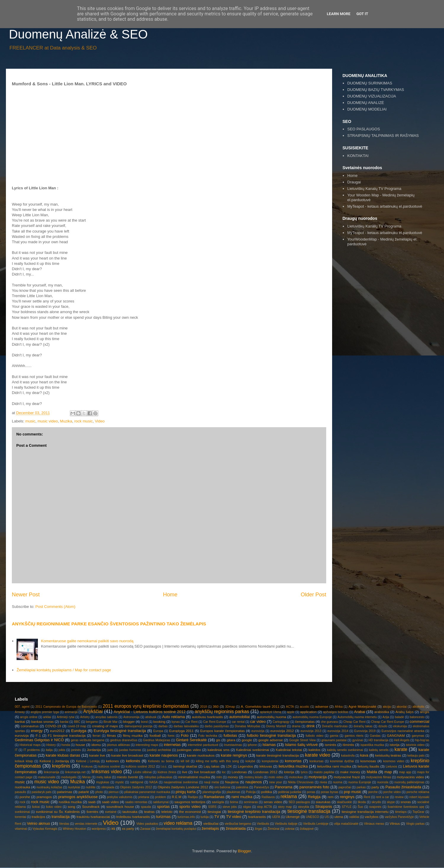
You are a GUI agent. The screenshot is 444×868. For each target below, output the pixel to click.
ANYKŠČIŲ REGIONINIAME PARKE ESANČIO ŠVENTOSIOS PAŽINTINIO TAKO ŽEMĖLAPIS (109, 624)
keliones (112, 761)
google (247, 740)
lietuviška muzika (293, 766)
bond (144, 722)
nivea (323, 782)
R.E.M (176, 797)
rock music (83, 421)
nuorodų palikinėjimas (409, 782)
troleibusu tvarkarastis (133, 817)
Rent (367, 797)
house (80, 745)
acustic (305, 707)
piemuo (114, 792)
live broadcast (205, 772)
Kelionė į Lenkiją (88, 761)
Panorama (284, 787)
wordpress (99, 829)
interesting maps (147, 745)
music (30, 421)
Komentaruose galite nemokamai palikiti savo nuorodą (87, 641)
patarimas (65, 792)
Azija (386, 717)
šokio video (54, 807)
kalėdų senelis (379, 750)
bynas (176, 722)
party (375, 787)
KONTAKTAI (358, 156)
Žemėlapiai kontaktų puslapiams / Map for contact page (64, 670)
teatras (149, 812)
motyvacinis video (410, 777)
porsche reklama (418, 792)
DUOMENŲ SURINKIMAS (370, 83)
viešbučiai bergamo (238, 824)
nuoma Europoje (360, 782)
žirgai (258, 829)
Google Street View (303, 740)
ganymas (418, 736)
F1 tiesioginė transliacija (67, 735)
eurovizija (258, 731)
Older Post (313, 595)
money (233, 777)
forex (171, 736)
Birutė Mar (110, 722)
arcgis (425, 712)
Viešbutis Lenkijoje (316, 824)
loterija (289, 772)
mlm (219, 777)
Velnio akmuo (38, 823)
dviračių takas (363, 726)
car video (258, 722)
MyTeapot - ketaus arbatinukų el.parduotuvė (385, 206)
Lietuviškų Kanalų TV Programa (374, 189)
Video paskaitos (147, 824)
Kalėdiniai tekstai (289, 750)
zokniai (290, 829)
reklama (289, 796)
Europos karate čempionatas (223, 731)
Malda (372, 772)
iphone (252, 745)
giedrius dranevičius (124, 740)
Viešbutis (263, 824)
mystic (120, 782)
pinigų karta (185, 792)
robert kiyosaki (419, 797)
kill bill (185, 761)
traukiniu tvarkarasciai (93, 817)
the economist (190, 812)
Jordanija (94, 750)
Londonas (239, 772)
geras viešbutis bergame (88, 740)
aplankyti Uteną (271, 712)
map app (405, 772)
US (326, 817)
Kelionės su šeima (161, 761)
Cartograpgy (281, 722)
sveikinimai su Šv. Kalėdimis (58, 812)
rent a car (383, 797)
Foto (185, 735)
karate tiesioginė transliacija (278, 755)
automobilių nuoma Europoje (312, 717)
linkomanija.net (75, 772)
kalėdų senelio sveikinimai (345, 750)
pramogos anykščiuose (78, 797)
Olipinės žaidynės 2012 (136, 787)
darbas (163, 726)
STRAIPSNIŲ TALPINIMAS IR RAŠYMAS (383, 136)
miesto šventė (127, 777)
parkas (361, 787)
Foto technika (208, 736)
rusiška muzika (70, 802)
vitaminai (21, 829)
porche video (392, 792)
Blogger (244, 851)
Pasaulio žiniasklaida (403, 787)
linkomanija (52, 772)
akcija (387, 707)
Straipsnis (324, 807)
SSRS (212, 807)
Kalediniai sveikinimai (253, 750)
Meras (87, 777)
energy (37, 731)
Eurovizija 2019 (365, 731)
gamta (334, 736)
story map (285, 807)
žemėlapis (210, 828)
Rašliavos (268, 797)
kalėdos (314, 750)
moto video (276, 777)
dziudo (383, 726)
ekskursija (400, 726)
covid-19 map (77, 726)
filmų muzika (133, 735)
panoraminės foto (314, 787)
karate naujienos (164, 755)
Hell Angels (402, 740)
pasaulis (20, 792)
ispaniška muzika (372, 745)
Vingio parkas (415, 824)
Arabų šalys (404, 712)
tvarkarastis (257, 817)
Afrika (339, 707)
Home (170, 595)
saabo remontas (136, 802)
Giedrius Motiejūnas (157, 740)
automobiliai (240, 717)
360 (216, 706)
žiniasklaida (236, 828)
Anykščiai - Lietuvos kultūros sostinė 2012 (150, 712)
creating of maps (105, 726)
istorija (395, 745)
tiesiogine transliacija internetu (365, 812)
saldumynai (161, 802)
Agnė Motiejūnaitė (362, 706)
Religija (314, 797)
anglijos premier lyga (45, 712)
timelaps (401, 812)
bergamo (92, 722)
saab (92, 802)
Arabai (360, 712)
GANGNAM (396, 735)
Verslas (64, 824)
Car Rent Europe (215, 722)
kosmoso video (394, 761)
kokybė (250, 761)
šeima (234, 802)
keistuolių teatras (388, 755)
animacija (71, 712)
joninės (76, 750)
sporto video (190, 807)
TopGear (419, 812)
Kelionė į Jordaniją (54, 761)
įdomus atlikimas (119, 745)
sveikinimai (22, 812)
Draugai (354, 182)
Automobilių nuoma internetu (357, 717)
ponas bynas (330, 792)
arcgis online (29, 717)
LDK (229, 767)
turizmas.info (186, 817)
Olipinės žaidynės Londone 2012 (183, 787)
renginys (347, 797)
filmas (111, 735)
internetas (172, 745)
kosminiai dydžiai (342, 761)
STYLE (347, 807)
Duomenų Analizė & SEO (78, 34)
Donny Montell (276, 726)
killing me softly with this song (217, 761)
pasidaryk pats (42, 792)
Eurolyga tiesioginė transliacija (120, 731)
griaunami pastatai (334, 740)
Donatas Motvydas (248, 726)
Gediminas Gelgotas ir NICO (39, 740)
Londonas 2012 (265, 772)
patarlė (84, 792)
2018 (203, 707)
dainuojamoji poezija (138, 726)
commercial (419, 722)
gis (218, 740)
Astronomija (132, 717)
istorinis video (415, 745)
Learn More (339, 14)
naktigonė (137, 782)
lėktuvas (266, 766)
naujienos (254, 782)
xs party (128, 828)
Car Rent (192, 722)
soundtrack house (120, 807)
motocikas (296, 777)
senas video (273, 802)
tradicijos (38, 817)
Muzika (66, 421)
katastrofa (348, 756)
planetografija (212, 792)
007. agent (22, 707)
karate (401, 749)
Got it (362, 14)
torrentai (20, 817)
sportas (164, 807)
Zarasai (145, 829)
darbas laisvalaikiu (186, 726)
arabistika (382, 712)
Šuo (360, 807)
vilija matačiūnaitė (346, 824)
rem (331, 797)
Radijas (193, 797)
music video (48, 421)
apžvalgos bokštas (336, 712)
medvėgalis (69, 777)
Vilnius (395, 823)
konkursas (317, 761)
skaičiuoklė (344, 802)
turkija (205, 817)
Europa (158, 731)
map (388, 772)
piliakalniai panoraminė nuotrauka (147, 792)
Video (100, 421)
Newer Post (26, 595)
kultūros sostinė (109, 767)
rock (22, 802)
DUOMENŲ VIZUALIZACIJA (372, 96)
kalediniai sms (218, 750)
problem (160, 797)
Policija (251, 792)
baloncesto (417, 717)
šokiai (36, 807)
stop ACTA (265, 807)
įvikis (62, 750)
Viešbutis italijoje (286, 824)
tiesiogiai (214, 812)
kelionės (133, 761)
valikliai (354, 817)
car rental (238, 722)
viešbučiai (211, 823)
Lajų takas (212, 766)
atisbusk (151, 717)
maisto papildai (324, 772)
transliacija (61, 817)
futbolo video (314, 736)
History (51, 745)
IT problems (32, 750)
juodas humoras (130, 750)
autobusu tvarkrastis (207, 717)
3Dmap (230, 707)
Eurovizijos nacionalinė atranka (403, 731)
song (71, 807)
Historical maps (30, 745)
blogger (129, 722)
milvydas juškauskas (159, 777)
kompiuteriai (270, 761)
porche (373, 792)
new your (275, 782)
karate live (97, 755)
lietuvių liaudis (368, 766)
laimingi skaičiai (185, 766)
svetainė (111, 812)
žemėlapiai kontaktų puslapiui (176, 829)
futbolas (230, 735)
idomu (96, 745)
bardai (64, 722)
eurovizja (22, 735)
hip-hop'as (422, 740)
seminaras (251, 802)
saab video (111, 802)
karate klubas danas (63, 755)
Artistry (85, 717)
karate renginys (234, 755)
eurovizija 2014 (338, 731)
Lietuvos (391, 767)
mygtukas (103, 782)
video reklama (178, 823)
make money (350, 772)
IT (16, 750)
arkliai (47, 717)
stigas (247, 807)
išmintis (348, 745)
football (155, 735)
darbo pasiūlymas (217, 726)
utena (339, 817)
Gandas (375, 736)
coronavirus (30, 726)
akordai (402, 707)
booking (159, 722)
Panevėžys (262, 787)
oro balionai (222, 787)
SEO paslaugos (299, 802)
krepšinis (61, 766)
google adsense (271, 740)
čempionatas (305, 722)
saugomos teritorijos (190, 802)
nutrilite (91, 787)
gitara (231, 740)
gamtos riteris (354, 736)
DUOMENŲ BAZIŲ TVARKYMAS (376, 90)
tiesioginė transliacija (309, 811)
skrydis (376, 802)
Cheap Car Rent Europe (388, 722)
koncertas (293, 761)
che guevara (329, 722)
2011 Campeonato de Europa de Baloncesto (66, 707)
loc (224, 772)
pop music (352, 792)
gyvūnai (358, 740)
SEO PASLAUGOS (363, 129)
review (399, 797)
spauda (146, 807)
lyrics (304, 772)
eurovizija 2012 (282, 731)
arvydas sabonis (106, 717)
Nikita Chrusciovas (301, 782)
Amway (20, 712)
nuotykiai (74, 787)
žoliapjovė (307, 829)
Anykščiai (93, 711)
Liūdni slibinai (143, 772)
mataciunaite (47, 777)
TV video (234, 817)
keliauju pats (416, 756)
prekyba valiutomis (120, 797)
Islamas (269, 745)
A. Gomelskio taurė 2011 (260, 706)
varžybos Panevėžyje (399, 817)
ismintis (330, 745)
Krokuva (87, 767)
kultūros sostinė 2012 (140, 767)
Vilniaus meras (374, 824)
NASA (153, 782)
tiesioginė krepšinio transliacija (254, 812)
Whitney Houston (74, 829)
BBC (77, 722)
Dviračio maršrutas (335, 726)
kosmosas (368, 761)
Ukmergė (293, 817)
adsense (322, 706)
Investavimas (233, 745)
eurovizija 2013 (311, 731)
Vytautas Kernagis (45, 829)
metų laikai (104, 777)
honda (66, 745)
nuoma (338, 782)
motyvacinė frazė (347, 777)
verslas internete (86, 824)
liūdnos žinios (167, 772)
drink (311, 726)
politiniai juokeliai (290, 792)
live (185, 772)
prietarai (144, 797)
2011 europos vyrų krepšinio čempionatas (146, 706)
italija (49, 750)
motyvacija (317, 777)
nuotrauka (22, 787)
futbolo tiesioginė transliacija (271, 735)
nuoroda (383, 782)
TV (217, 817)
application (308, 712)
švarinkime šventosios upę (406, 807)
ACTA (290, 707)
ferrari (97, 736)
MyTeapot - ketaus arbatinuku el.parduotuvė (385, 233)
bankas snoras (42, 722)
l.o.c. (164, 767)
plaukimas (233, 792)
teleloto (167, 812)
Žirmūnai (274, 829)
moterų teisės (254, 777)
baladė (399, 717)
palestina (242, 787)
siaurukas (323, 802)
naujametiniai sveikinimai (181, 782)
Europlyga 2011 (181, 731)
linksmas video (107, 772)
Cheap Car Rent (354, 722)
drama (296, 726)
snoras (406, 802)
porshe (25, 797)
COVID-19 (53, 726)
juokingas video (189, 750)
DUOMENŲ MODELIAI (367, 109)
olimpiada (108, 787)
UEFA (276, 817)
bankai (20, 722)
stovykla (304, 807)
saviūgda (218, 802)
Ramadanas (214, 797)
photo (99, 792)
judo (110, 750)
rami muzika (242, 797)
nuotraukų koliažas (49, 787)
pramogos (44, 797)
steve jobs (230, 807)
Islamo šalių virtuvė (301, 745)
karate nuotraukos (201, 755)
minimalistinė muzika (194, 777)
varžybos (372, 817)
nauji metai (211, 782)
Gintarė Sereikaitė (191, 740)
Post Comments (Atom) (55, 607)
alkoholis (418, 707)
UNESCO (312, 817)
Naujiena (232, 782)
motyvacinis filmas (379, 777)
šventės (92, 812)
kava (364, 755)
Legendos (245, 766)
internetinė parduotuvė (203, 745)
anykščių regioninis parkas (222, 711)
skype (391, 802)
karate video (318, 755)
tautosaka (130, 812)
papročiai (345, 787)
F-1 (38, 735)
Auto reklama (174, 717)
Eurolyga (79, 731)
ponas (311, 792)
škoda (362, 802)
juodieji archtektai (159, 750)
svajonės (375, 807)
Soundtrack (91, 807)
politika (266, 792)
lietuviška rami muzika (334, 766)
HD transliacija (378, 740)
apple (291, 712)
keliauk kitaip (24, 761)
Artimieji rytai (66, 717)
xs (113, 828)
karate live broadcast (127, 755)
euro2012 (57, 731)
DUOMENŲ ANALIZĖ (366, 103)
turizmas (163, 817)
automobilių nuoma (272, 717)
